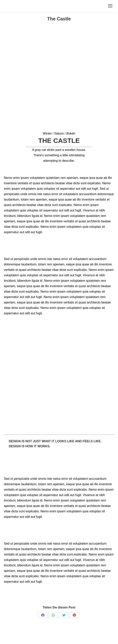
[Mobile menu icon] (110, 6)
